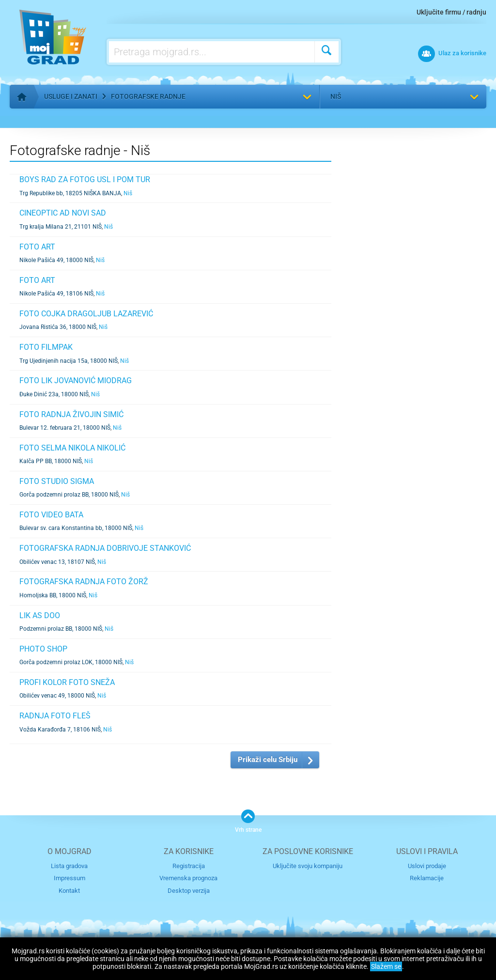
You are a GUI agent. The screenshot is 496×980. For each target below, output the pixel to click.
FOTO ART (37, 247)
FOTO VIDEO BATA (51, 515)
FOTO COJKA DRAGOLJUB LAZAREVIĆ (86, 314)
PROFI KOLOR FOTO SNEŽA (67, 682)
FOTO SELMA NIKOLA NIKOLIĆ (72, 448)
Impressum (70, 878)
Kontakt (69, 891)
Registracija (189, 866)
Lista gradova (69, 866)
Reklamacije (427, 878)
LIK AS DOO (40, 615)
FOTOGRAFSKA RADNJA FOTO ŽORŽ (84, 582)
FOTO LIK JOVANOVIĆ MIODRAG (76, 381)
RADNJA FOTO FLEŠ (55, 716)
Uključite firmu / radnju (451, 12)
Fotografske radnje (148, 96)
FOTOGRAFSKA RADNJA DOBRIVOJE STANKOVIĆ (105, 548)
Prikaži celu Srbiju (268, 760)
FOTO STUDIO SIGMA (57, 481)
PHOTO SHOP (43, 649)
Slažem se (386, 966)
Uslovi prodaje (427, 866)
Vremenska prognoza (188, 878)
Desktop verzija (189, 891)
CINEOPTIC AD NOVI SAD (63, 213)
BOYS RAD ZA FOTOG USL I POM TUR (85, 179)
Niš (336, 96)
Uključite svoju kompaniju (308, 866)
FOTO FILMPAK (46, 347)
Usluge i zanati (71, 96)
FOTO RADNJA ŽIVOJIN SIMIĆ (71, 414)
